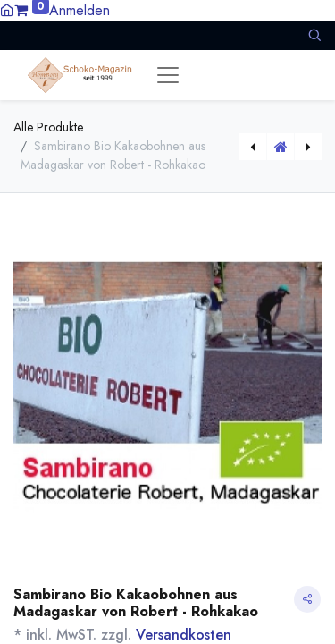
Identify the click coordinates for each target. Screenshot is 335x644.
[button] (314, 35)
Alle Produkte (48, 127)
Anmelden (80, 10)
